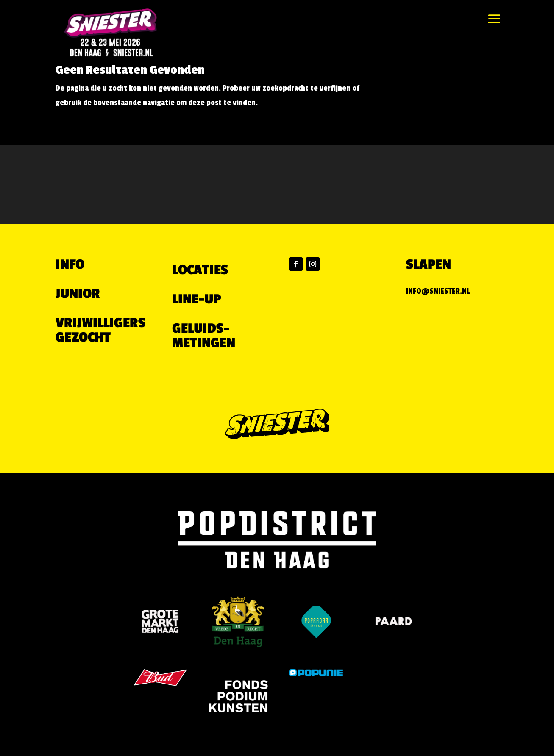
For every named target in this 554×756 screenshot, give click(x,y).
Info (70, 264)
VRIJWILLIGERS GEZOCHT (100, 330)
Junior (78, 294)
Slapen (429, 264)
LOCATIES (200, 270)
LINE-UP (196, 299)
